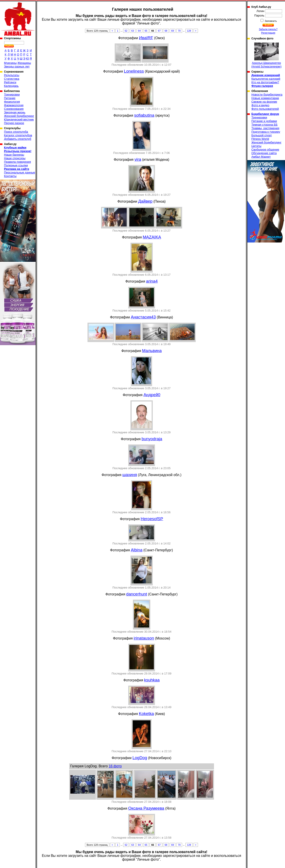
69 (173, 31)
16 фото (115, 766)
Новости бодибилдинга (267, 95)
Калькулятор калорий (266, 79)
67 (159, 31)
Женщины (24, 63)
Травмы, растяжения (265, 128)
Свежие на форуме (264, 102)
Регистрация (268, 33)
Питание (10, 98)
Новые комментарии (265, 98)
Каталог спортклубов (18, 135)
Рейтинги (10, 82)
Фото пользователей (265, 109)
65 (146, 31)
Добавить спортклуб (18, 139)
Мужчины (10, 63)
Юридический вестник (19, 119)
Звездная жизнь (15, 112)
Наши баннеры (14, 155)
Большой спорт (262, 135)
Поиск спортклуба (16, 132)
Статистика (12, 79)
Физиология (12, 102)
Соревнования (14, 109)
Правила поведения (17, 162)
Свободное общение (265, 150)
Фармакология (14, 105)
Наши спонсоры (15, 158)
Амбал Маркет (261, 157)
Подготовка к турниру (266, 132)
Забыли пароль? (268, 29)
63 (133, 31)
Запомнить (271, 21)
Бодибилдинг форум (265, 114)
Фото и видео (260, 105)
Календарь (11, 86)
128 (189, 31)
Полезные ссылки (16, 165)
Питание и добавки (264, 121)
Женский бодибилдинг (19, 116)
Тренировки (12, 95)
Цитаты (256, 146)
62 (126, 31)
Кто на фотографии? (265, 82)
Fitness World (260, 139)
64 (139, 31)
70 (179, 31)
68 (166, 31)
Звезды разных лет (17, 66)
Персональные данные (20, 172)
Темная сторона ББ (265, 125)
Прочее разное (14, 123)
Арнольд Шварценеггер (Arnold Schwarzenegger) (266, 55)
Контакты (10, 176)
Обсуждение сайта (264, 153)
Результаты (12, 75)
